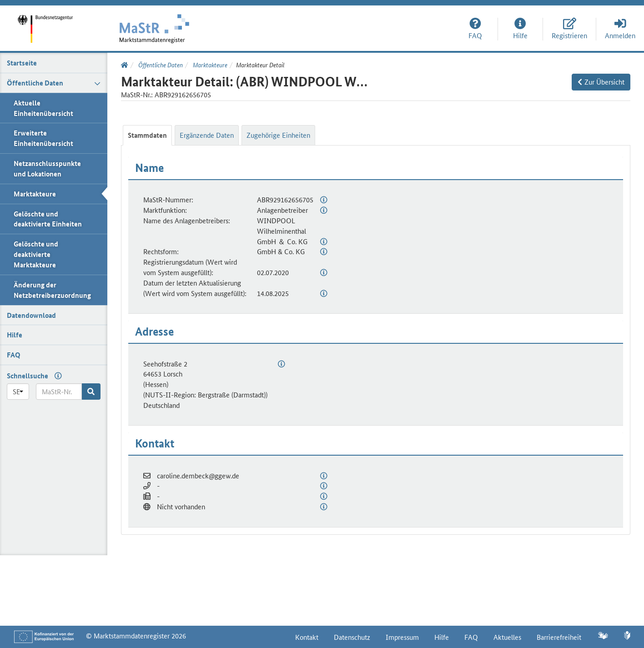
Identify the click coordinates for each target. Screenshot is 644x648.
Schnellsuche (28, 376)
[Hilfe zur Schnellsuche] (56, 375)
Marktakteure (209, 65)
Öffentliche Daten (160, 65)
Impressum (402, 637)
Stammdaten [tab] (147, 135)
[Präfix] (18, 392)
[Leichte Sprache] (627, 636)
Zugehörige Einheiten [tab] (278, 135)
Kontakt (307, 637)
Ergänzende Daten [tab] (207, 135)
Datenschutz (352, 637)
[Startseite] (48, 23)
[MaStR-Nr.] (59, 392)
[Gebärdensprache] (603, 636)
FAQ (471, 637)
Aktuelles (507, 637)
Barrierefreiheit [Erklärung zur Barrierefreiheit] (559, 637)
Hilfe (442, 637)
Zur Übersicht (601, 82)
